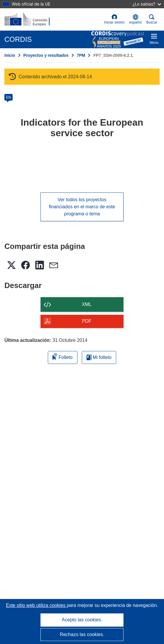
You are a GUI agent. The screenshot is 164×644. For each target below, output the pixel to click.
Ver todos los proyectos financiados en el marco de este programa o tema (82, 207)
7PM (81, 55)
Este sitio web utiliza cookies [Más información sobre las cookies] (36, 605)
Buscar (152, 19)
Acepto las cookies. (82, 620)
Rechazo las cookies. (82, 634)
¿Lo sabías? (147, 4)
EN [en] (9, 97)
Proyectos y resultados (46, 55)
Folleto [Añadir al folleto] (62, 356)
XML (87, 304)
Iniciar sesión (114, 19)
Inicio (10, 55)
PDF (87, 321)
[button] (136, 19)
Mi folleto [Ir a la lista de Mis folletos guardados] (99, 357)
